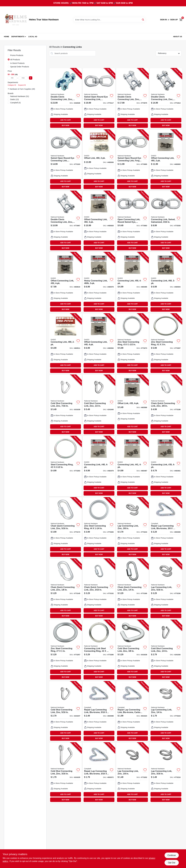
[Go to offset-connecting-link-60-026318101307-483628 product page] (99, 221)
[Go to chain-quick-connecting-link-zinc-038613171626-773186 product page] (166, 405)
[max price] (23, 78)
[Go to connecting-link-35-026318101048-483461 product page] (166, 466)
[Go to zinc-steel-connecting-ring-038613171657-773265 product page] (99, 528)
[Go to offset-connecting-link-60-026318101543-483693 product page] (166, 160)
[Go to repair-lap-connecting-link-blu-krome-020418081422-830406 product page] (166, 528)
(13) (15, 99)
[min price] (12, 78)
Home (7, 37)
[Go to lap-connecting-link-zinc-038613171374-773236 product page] (166, 589)
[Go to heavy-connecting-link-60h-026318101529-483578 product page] (99, 282)
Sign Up (174, 20)
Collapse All (12, 85)
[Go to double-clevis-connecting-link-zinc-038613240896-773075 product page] (132, 98)
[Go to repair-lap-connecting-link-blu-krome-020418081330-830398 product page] (99, 711)
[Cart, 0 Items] (181, 20)
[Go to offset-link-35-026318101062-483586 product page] (132, 405)
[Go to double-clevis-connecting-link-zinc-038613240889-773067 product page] (65, 221)
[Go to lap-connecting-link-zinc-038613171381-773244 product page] (132, 528)
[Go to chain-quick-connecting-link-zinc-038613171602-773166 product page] (132, 589)
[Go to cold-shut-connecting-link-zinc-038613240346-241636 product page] (166, 650)
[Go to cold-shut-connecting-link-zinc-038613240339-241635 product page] (65, 773)
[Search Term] (109, 20)
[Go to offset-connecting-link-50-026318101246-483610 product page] (65, 282)
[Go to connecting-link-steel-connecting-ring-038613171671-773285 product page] (99, 650)
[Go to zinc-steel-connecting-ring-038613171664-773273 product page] (132, 344)
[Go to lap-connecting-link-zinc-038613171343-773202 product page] (132, 773)
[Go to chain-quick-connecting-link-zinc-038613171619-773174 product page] (65, 528)
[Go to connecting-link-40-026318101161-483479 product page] (99, 466)
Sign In (163, 20)
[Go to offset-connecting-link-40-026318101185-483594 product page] (99, 344)
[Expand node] (9, 89)
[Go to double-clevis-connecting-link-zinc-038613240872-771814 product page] (166, 98)
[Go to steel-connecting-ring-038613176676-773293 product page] (65, 466)
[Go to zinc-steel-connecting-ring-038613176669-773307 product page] (166, 344)
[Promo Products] (9, 55)
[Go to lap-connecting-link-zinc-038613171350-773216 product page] (166, 773)
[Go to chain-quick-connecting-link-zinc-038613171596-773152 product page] (99, 589)
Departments (18, 37)
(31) (20, 96)
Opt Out (172, 863)
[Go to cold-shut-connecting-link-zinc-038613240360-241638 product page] (132, 650)
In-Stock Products (18, 63)
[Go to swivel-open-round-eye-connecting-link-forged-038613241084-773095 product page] (132, 160)
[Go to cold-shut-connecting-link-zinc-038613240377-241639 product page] (65, 405)
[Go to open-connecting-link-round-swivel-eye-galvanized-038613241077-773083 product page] (132, 221)
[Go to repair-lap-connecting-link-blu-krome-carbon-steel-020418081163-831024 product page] (132, 711)
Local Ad (33, 37)
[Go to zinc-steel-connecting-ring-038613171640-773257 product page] (65, 650)
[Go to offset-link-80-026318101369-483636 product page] (99, 160)
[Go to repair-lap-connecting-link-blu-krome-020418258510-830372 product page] (99, 773)
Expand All (22, 85)
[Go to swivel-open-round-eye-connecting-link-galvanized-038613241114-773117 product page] (99, 98)
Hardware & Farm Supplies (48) (22, 89)
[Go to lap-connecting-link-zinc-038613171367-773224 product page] (166, 711)
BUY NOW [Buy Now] (66, 125)
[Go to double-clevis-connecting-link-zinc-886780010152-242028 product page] (65, 98)
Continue (172, 855)
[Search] (143, 20)
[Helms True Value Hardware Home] (16, 20)
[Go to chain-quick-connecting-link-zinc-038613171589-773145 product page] (65, 589)
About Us (178, 37)
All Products (15, 60)
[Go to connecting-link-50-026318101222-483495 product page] (132, 282)
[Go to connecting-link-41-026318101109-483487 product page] (132, 466)
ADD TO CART (65, 120)
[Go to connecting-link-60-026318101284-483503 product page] (166, 282)
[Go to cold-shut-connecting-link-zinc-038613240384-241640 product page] (99, 405)
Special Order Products (20, 67)
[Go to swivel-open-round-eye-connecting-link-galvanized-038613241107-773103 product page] (65, 160)
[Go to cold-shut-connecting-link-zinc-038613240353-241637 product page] (65, 711)
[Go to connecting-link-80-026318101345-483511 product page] (65, 344)
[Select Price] (31, 78)
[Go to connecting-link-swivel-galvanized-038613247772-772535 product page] (166, 221)
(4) (16, 103)
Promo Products (17, 55)
